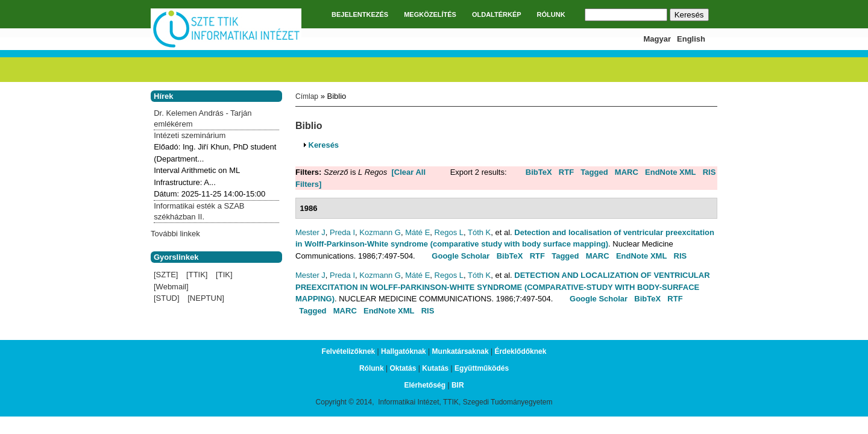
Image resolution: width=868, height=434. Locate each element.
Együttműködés (482, 368)
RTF (566, 172)
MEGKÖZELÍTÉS (430, 14)
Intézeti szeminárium (190, 135)
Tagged (594, 172)
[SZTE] (166, 275)
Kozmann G (380, 232)
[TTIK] (197, 275)
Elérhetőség (425, 385)
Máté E (417, 232)
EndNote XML (671, 172)
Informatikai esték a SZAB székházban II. (199, 211)
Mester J (310, 232)
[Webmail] (171, 287)
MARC (627, 172)
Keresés (324, 145)
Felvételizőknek (349, 351)
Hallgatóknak (404, 351)
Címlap (307, 96)
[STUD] (167, 298)
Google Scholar (461, 256)
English (691, 39)
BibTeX (539, 172)
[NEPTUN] (206, 298)
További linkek (175, 234)
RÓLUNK (551, 14)
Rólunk (372, 368)
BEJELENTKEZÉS (360, 14)
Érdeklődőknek (520, 351)
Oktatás (403, 368)
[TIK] (224, 275)
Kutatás (435, 368)
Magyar (658, 39)
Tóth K (479, 232)
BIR (458, 385)
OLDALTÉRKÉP (497, 14)
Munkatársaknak (461, 351)
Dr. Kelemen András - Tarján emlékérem (203, 118)
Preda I (342, 232)
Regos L (449, 232)
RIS (709, 172)
